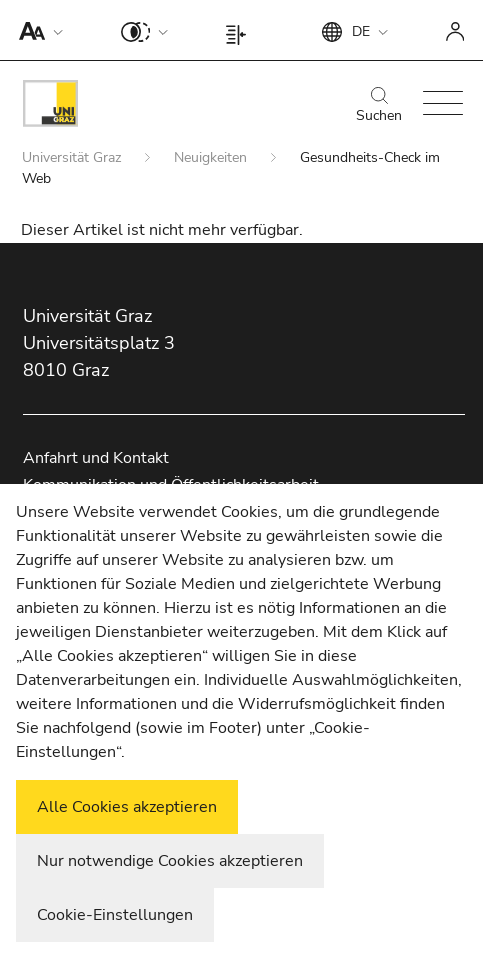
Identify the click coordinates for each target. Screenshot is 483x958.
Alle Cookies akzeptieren (127, 807)
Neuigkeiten (212, 157)
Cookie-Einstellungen (115, 915)
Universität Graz (73, 157)
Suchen (379, 106)
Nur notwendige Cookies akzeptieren (170, 861)
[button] (36, 30)
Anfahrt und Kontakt (96, 458)
